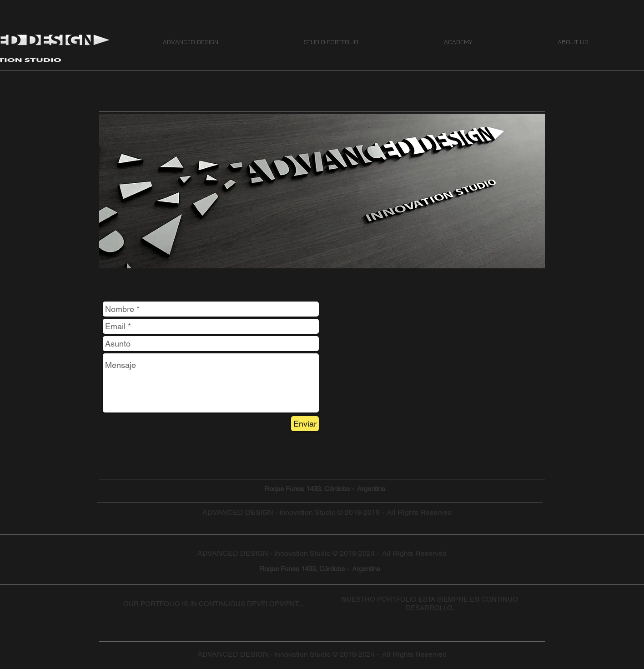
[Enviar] (305, 424)
